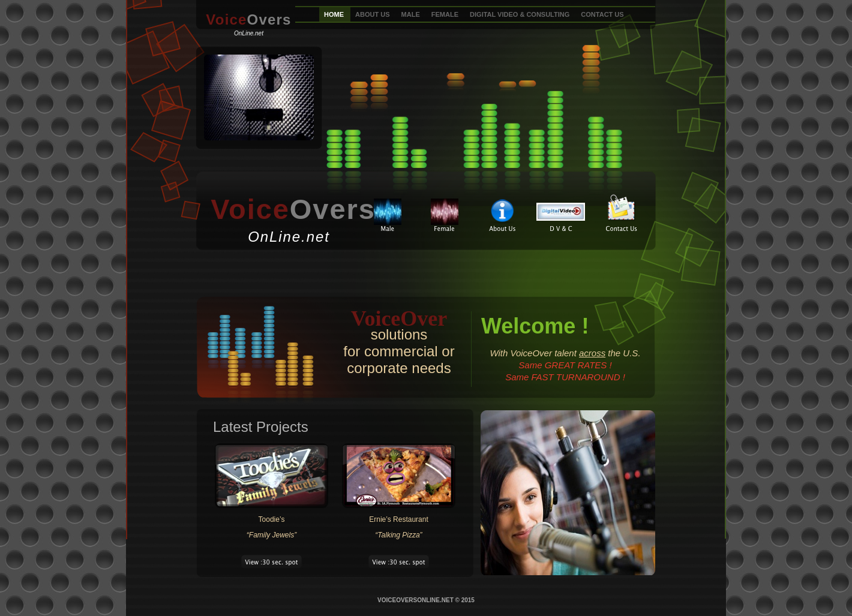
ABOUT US (373, 14)
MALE (412, 14)
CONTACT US (602, 14)
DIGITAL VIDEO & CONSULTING (520, 14)
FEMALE (446, 14)
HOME (335, 14)
